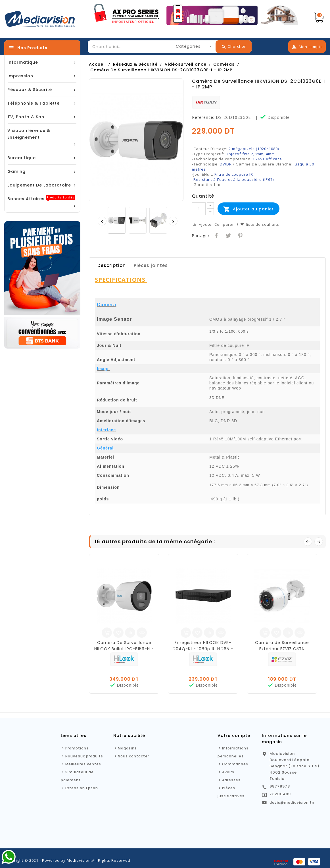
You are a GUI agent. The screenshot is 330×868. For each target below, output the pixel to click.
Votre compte (234, 736)
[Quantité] (199, 209)
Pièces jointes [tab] (151, 265)
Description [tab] (112, 265)
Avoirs (228, 772)
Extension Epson (82, 788)
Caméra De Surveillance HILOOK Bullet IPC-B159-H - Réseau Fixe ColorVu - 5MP (124, 649)
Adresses (231, 780)
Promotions (77, 748)
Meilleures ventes (83, 764)
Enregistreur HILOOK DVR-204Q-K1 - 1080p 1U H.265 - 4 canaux (203, 649)
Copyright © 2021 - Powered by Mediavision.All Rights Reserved (67, 860)
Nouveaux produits (84, 756)
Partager (216, 235)
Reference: (203, 117)
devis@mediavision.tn (292, 802)
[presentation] (102, 221)
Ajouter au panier (248, 209)
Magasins (127, 748)
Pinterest (240, 235)
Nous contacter (133, 756)
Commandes (235, 764)
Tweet (228, 235)
